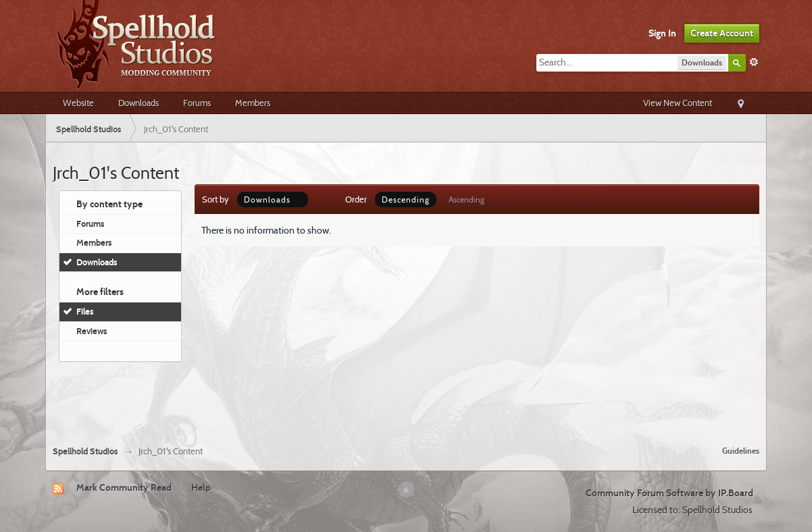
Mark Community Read (124, 487)
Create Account (722, 33)
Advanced (754, 62)
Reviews (92, 331)
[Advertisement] (406, 398)
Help (201, 487)
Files (85, 311)
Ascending (466, 199)
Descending (406, 199)
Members (253, 103)
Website (78, 103)
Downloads (138, 103)
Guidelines (741, 451)
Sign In (662, 33)
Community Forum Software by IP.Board (669, 493)
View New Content (678, 103)
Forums (197, 103)
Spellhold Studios (85, 451)
